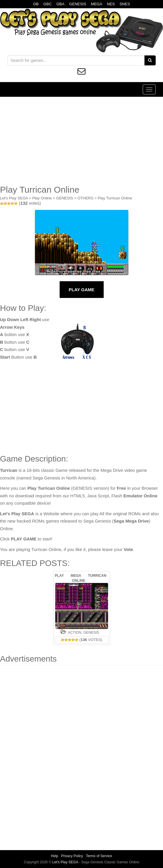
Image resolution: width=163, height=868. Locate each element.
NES (111, 4)
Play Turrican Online (115, 198)
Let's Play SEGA (14, 198)
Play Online (42, 198)
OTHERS (85, 198)
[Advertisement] (81, 141)
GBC (48, 4)
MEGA (97, 4)
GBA (60, 4)
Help (54, 856)
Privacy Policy (72, 856)
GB (36, 4)
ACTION (74, 633)
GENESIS (78, 4)
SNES (125, 4)
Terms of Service (99, 856)
